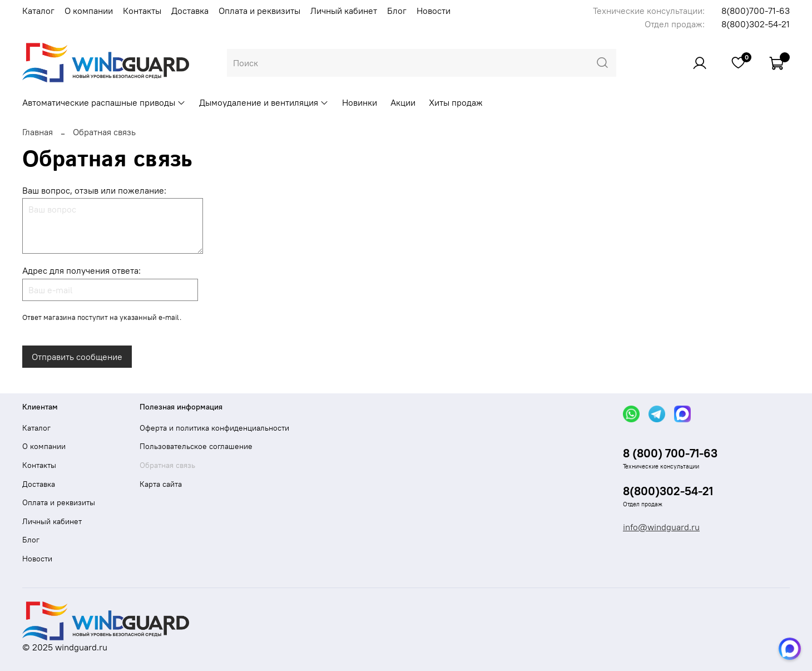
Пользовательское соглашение (196, 446)
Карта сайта (161, 484)
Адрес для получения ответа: (81, 270)
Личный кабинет (344, 11)
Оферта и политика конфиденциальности (214, 428)
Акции (403, 102)
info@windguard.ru (661, 527)
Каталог (38, 11)
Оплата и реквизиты (259, 11)
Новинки (360, 102)
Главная (38, 132)
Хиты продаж (456, 102)
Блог (397, 11)
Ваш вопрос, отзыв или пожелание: (94, 190)
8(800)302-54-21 (756, 24)
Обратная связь (167, 465)
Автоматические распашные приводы (104, 102)
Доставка (190, 11)
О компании (89, 11)
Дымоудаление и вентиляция (264, 102)
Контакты (142, 11)
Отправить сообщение (77, 357)
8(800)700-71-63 (756, 11)
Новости (434, 11)
